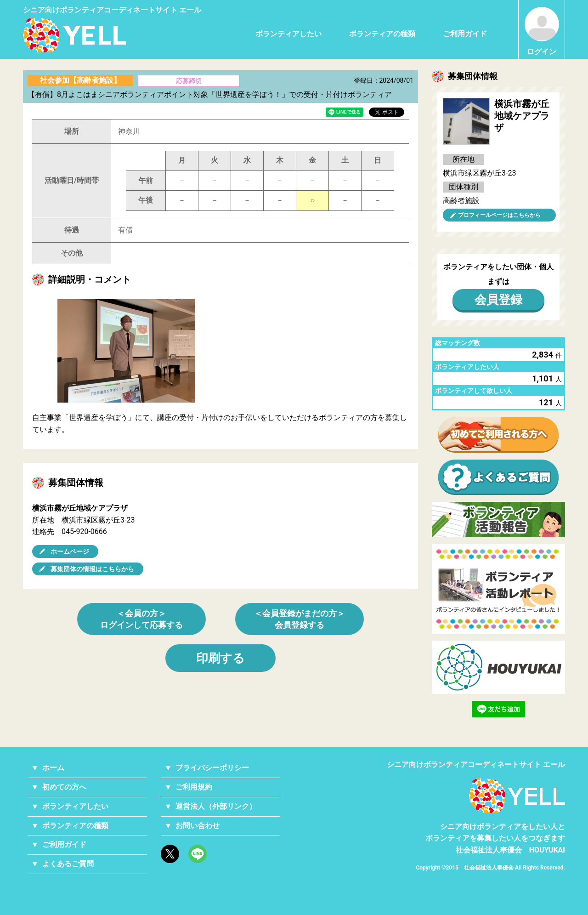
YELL (517, 796)
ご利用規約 (194, 787)
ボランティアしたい (288, 34)
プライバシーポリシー (212, 768)
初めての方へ (64, 787)
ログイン (542, 31)
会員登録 (498, 300)
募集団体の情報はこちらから (92, 569)
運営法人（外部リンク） (216, 806)
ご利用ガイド (465, 34)
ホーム (53, 768)
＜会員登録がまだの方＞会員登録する (300, 619)
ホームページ (70, 551)
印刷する (220, 658)
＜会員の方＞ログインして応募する (141, 619)
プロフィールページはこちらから (499, 215)
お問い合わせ (198, 826)
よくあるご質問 (68, 864)
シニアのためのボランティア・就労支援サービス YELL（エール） (74, 35)
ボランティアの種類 (382, 34)
